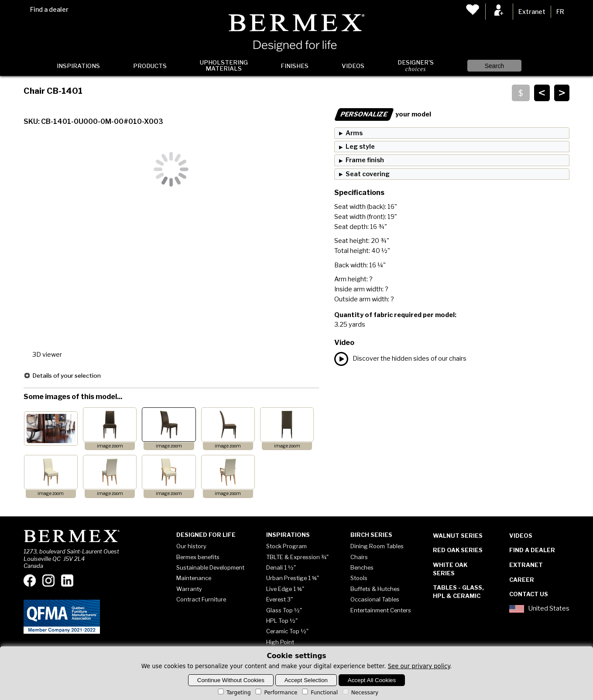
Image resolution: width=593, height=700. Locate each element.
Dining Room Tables (377, 546)
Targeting (234, 693)
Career (522, 580)
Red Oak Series (458, 550)
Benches (362, 567)
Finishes (295, 66)
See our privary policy (419, 666)
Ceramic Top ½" (287, 631)
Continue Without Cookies (231, 680)
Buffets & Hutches (375, 589)
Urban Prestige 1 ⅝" (293, 578)
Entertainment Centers (381, 610)
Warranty (189, 589)
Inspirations (78, 66)
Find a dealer (49, 10)
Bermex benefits (198, 557)
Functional (319, 693)
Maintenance (194, 578)
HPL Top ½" (282, 621)
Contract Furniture (201, 599)
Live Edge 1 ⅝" (285, 589)
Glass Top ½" (284, 610)
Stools (359, 578)
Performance (276, 693)
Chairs (359, 557)
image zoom (110, 446)
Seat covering (368, 174)
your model (383, 114)
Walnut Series (458, 536)
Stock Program (286, 546)
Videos (353, 66)
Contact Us (529, 594)
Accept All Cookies (372, 680)
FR (560, 12)
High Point (280, 642)
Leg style (360, 147)
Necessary (360, 693)
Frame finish (365, 160)
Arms (354, 133)
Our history (191, 546)
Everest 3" (279, 599)
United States (539, 609)
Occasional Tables (375, 599)
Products (150, 66)
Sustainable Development (210, 567)
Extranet (532, 12)
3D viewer (47, 355)
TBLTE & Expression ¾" (297, 557)
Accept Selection (306, 680)
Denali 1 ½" (281, 567)
